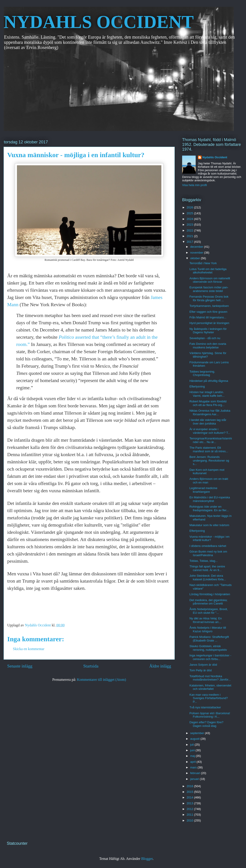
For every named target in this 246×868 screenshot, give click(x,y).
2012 (190, 809)
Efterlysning (197, 386)
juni (193, 750)
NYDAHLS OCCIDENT (99, 22)
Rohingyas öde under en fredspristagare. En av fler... (209, 508)
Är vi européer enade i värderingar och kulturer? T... (210, 431)
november (197, 253)
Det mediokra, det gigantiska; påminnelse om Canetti (208, 602)
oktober (196, 258)
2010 (190, 820)
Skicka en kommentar (29, 649)
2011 (190, 815)
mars (194, 767)
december (197, 247)
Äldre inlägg (160, 666)
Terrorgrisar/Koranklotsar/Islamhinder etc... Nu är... (211, 440)
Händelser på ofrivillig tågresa (209, 381)
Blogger (147, 859)
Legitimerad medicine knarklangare (203, 490)
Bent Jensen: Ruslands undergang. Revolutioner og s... (209, 460)
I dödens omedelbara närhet (208, 546)
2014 (190, 797)
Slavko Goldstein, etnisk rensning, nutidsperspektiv (208, 648)
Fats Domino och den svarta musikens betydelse (208, 346)
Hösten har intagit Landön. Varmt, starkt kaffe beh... (207, 394)
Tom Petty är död (200, 670)
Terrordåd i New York (203, 263)
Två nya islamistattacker (205, 707)
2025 (190, 213)
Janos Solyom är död (203, 665)
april (193, 762)
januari (195, 779)
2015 (190, 792)
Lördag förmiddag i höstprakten (210, 594)
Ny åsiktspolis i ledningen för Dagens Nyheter (208, 331)
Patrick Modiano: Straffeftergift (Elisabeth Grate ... (209, 639)
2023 (190, 225)
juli (193, 745)
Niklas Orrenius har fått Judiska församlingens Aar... (210, 412)
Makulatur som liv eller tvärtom (209, 525)
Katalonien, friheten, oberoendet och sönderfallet (210, 687)
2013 (190, 803)
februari (196, 773)
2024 (190, 219)
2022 (190, 230)
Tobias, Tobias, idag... (203, 561)
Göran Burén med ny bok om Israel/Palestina (208, 553)
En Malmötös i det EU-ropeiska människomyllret (210, 499)
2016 (190, 786)
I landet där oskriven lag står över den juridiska (208, 422)
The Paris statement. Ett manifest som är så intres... (209, 449)
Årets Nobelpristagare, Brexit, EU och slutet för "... (209, 611)
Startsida (91, 666)
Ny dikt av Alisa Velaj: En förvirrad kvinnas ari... (205, 620)
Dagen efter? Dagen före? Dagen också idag (206, 724)
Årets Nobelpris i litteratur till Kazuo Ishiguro (208, 629)
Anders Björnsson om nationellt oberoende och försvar (210, 280)
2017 (190, 242)
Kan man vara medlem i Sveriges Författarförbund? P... (209, 698)
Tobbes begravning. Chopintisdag (202, 373)
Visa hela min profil (195, 185)
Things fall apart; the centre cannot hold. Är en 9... (207, 568)
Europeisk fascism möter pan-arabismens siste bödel (209, 289)
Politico (66, 337)
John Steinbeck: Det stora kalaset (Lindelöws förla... (208, 577)
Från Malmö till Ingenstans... (208, 317)
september (198, 733)
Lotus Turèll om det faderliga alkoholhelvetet (208, 271)
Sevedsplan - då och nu (205, 338)
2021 (190, 236)
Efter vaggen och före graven (208, 312)
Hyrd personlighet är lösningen (209, 323)
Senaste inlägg (20, 666)
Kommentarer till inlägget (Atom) (101, 680)
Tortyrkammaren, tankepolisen (209, 306)
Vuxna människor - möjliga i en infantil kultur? (209, 538)
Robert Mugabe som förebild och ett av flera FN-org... (208, 403)
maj (193, 756)
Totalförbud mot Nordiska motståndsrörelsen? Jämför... (210, 678)
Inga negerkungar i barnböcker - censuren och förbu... (210, 657)
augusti (195, 739)
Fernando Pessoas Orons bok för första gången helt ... (209, 298)
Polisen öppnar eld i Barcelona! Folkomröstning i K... (210, 715)
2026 (190, 207)
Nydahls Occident (215, 157)
